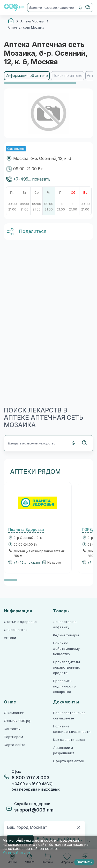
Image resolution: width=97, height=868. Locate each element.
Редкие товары (66, 635)
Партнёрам (13, 737)
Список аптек (16, 630)
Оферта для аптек (69, 761)
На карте (54, 563)
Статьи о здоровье (20, 622)
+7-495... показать (32, 179)
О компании (14, 713)
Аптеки (10, 638)
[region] (48, 78)
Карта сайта (15, 745)
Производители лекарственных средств (66, 667)
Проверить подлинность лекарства (64, 686)
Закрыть (84, 862)
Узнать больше (16, 853)
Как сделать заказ (69, 740)
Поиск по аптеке (68, 76)
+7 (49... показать (27, 563)
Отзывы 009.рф (17, 721)
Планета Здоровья (26, 530)
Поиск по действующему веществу (66, 649)
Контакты (12, 729)
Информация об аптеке (27, 76)
